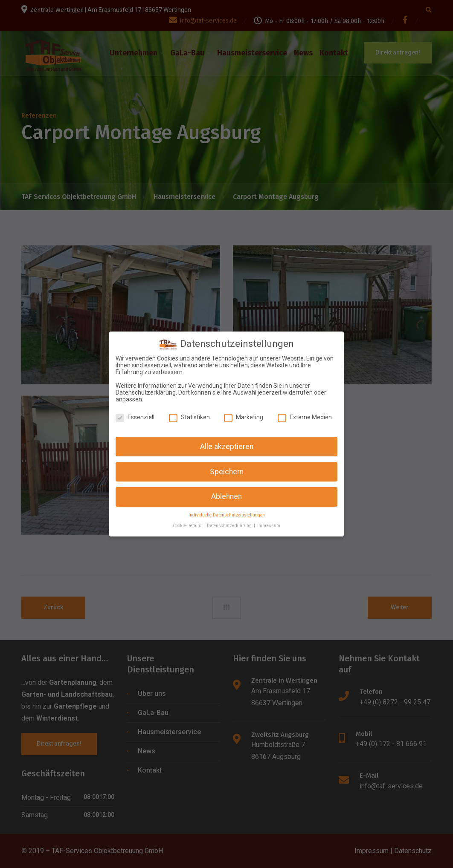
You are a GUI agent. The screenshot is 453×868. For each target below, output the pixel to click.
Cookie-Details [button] (188, 524)
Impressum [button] (269, 524)
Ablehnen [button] (226, 495)
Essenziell (135, 415)
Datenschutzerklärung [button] (230, 524)
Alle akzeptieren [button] (227, 445)
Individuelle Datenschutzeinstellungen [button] (227, 514)
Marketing (244, 415)
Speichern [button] (227, 470)
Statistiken (189, 415)
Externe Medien (305, 415)
